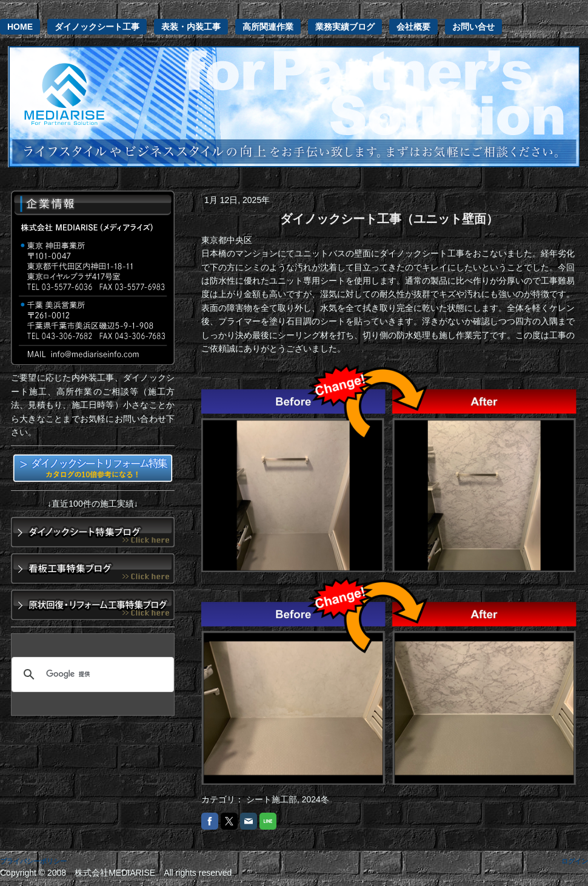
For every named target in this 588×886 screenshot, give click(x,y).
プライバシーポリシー (33, 861)
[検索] (91, 674)
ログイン (575, 861)
